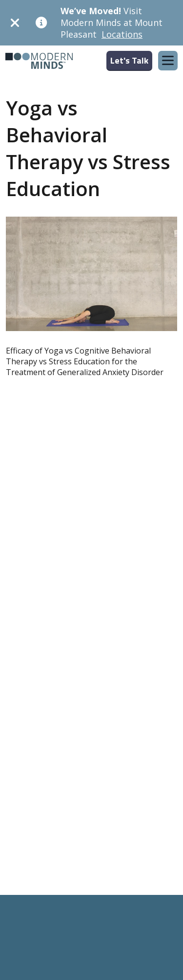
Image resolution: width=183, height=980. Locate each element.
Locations (122, 34)
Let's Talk (129, 60)
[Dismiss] (15, 23)
